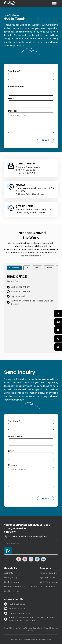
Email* (11, 99)
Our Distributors (12, 582)
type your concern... (31, 477)
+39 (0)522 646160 (18, 292)
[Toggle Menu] (54, 4)
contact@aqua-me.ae (18, 613)
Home (6, 15)
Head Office (14, 268)
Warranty (9, 573)
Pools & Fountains (49, 573)
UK (27, 268)
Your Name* (14, 71)
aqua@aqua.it (16, 296)
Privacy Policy (11, 577)
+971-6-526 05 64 (15, 609)
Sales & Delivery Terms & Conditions (22, 587)
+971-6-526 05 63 (15, 604)
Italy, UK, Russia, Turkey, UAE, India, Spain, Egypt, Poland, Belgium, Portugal (31, 629)
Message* (13, 111)
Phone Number (15, 437)
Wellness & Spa (47, 587)
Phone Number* (16, 87)
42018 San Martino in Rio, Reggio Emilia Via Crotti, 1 (30, 302)
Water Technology (49, 582)
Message (13, 465)
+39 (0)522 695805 (19, 287)
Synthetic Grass (48, 577)
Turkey (49, 268)
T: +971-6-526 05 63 (25, 170)
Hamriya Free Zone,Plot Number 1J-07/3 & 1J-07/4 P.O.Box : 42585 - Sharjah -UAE (30, 619)
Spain (37, 268)
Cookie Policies (11, 591)
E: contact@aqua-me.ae (28, 167)
